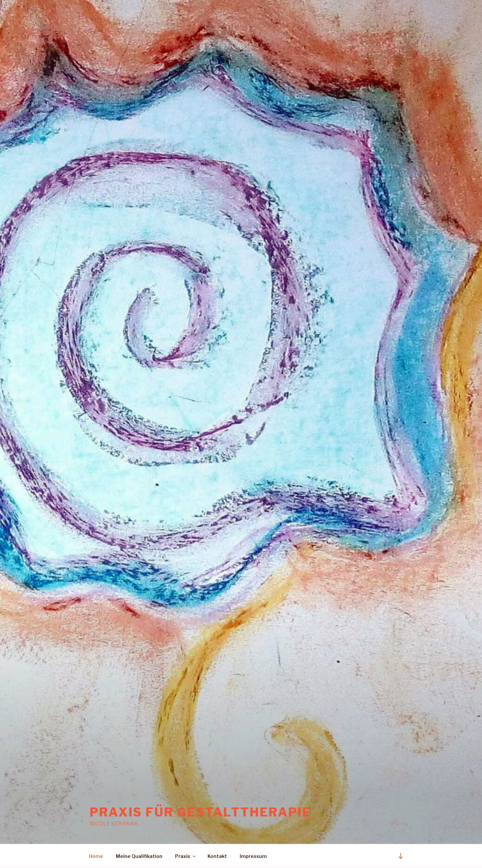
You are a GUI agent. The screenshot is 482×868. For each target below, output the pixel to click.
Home (96, 856)
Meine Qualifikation (139, 856)
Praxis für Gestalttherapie (200, 812)
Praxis (186, 856)
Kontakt (217, 856)
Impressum (253, 856)
